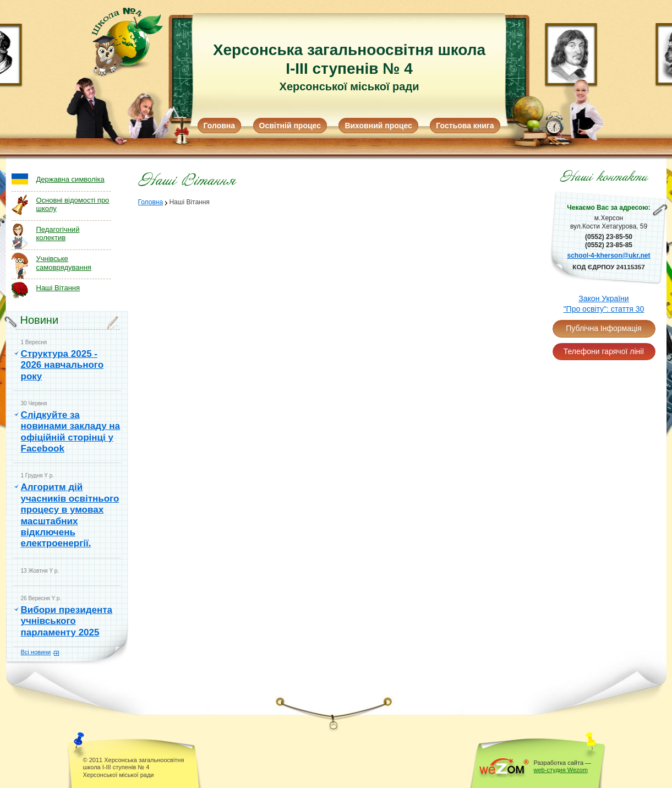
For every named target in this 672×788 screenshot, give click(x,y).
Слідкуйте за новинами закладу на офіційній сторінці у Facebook (71, 432)
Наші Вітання (58, 288)
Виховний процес (378, 126)
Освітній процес (290, 126)
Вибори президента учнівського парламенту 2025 (67, 621)
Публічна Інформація (603, 328)
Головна (220, 126)
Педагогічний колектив (58, 234)
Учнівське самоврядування (64, 263)
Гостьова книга (465, 126)
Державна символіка (70, 179)
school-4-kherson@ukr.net (608, 256)
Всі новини (36, 652)
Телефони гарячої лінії (604, 351)
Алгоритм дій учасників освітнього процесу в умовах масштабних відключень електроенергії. (70, 515)
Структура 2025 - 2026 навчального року (62, 365)
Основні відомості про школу (73, 205)
